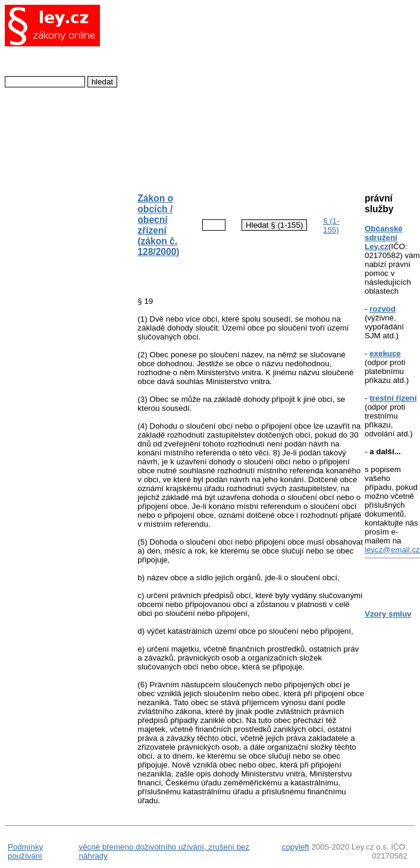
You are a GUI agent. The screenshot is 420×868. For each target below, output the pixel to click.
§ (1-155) (331, 225)
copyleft (296, 847)
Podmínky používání (25, 851)
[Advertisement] (241, 93)
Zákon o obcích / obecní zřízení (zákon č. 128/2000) (158, 225)
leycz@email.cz (392, 550)
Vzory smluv (388, 614)
